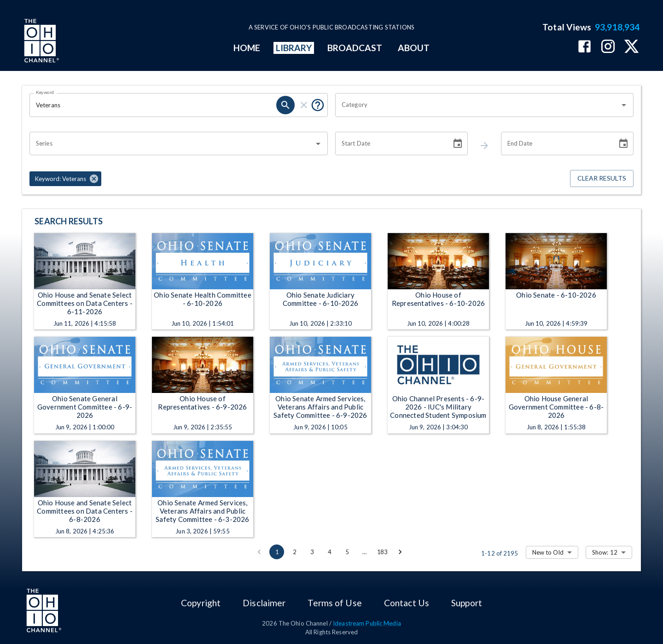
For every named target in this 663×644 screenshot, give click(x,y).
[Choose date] (458, 144)
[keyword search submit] (285, 105)
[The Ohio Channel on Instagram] (608, 47)
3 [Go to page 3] (312, 552)
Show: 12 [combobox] (605, 552)
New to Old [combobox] (548, 552)
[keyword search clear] (304, 105)
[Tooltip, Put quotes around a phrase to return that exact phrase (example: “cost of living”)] (318, 105)
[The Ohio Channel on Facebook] (584, 47)
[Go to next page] (400, 552)
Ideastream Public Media (367, 623)
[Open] (624, 105)
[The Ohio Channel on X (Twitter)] (631, 47)
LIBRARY (294, 48)
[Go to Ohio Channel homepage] (41, 42)
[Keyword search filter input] (153, 105)
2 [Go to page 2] (294, 552)
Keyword (45, 92)
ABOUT (414, 48)
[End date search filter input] (556, 144)
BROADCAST (355, 48)
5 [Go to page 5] (347, 552)
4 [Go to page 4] (329, 552)
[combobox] (477, 105)
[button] (65, 179)
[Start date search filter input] (390, 144)
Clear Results (602, 179)
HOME (247, 48)
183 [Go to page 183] (382, 552)
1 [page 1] (277, 552)
